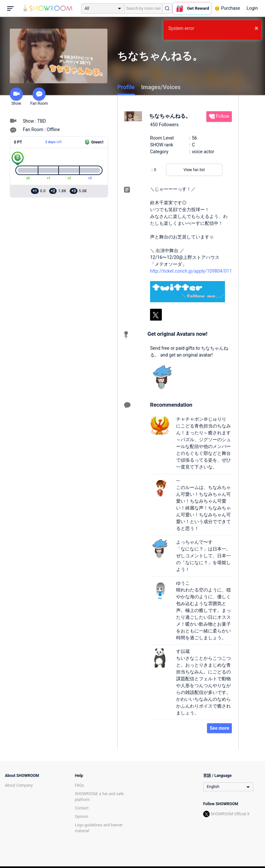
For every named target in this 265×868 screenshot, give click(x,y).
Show (16, 97)
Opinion (82, 817)
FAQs (79, 785)
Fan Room (39, 97)
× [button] (256, 28)
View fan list (194, 170)
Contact (82, 808)
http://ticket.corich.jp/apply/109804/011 (191, 271)
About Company (19, 785)
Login (252, 8)
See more (219, 728)
